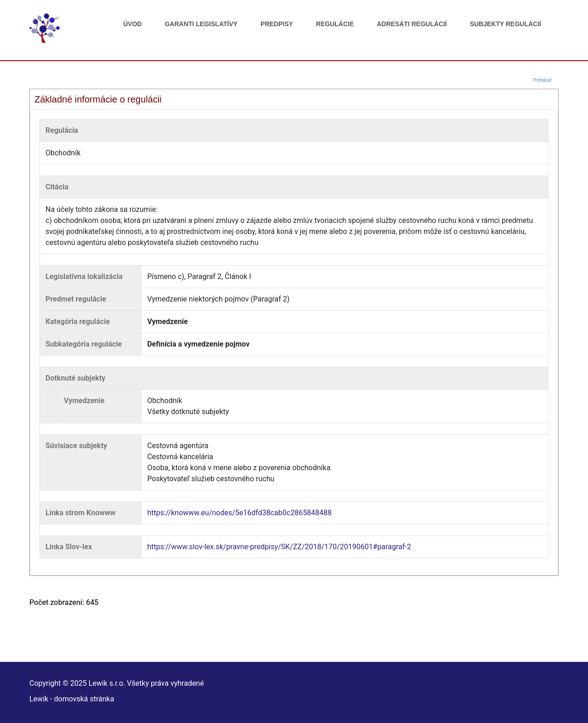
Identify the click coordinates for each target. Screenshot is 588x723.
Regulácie (335, 24)
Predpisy (277, 24)
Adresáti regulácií (412, 24)
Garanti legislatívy (201, 24)
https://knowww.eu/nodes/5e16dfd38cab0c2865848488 (239, 513)
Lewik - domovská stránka (72, 699)
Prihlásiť (543, 80)
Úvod (132, 24)
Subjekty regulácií (506, 24)
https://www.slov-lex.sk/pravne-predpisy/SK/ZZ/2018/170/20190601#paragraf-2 (279, 547)
